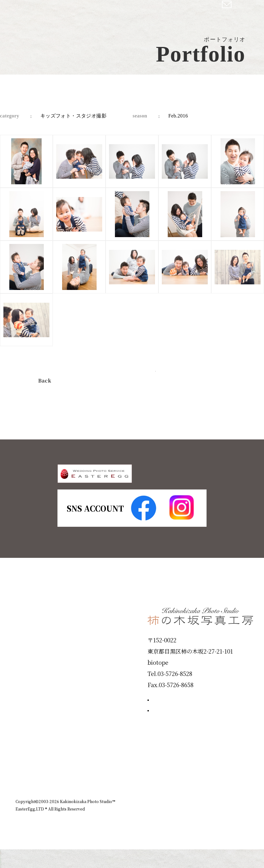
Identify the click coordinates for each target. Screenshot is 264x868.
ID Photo (34, 657)
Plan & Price (41, 634)
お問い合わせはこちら (194, 756)
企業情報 (170, 806)
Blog (25, 768)
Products (33, 679)
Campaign (36, 723)
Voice (27, 746)
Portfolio (33, 701)
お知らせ (198, 806)
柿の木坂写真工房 (56, 12)
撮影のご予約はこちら (194, 728)
